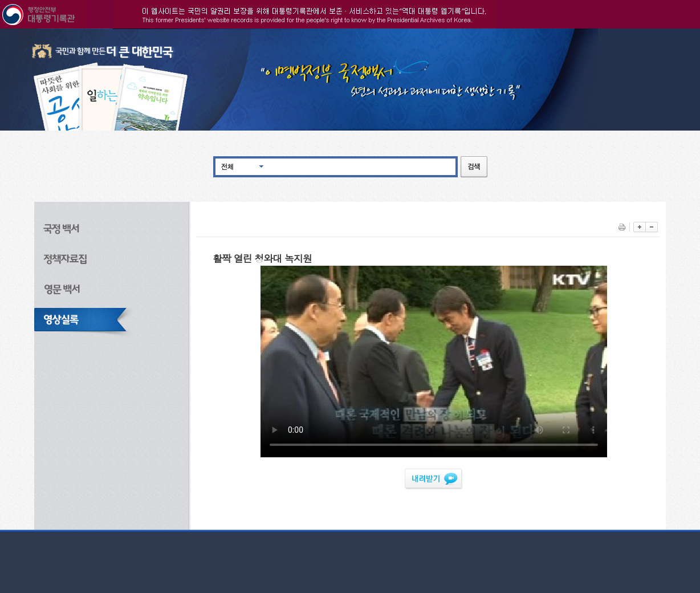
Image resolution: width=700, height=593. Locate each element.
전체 (227, 166)
